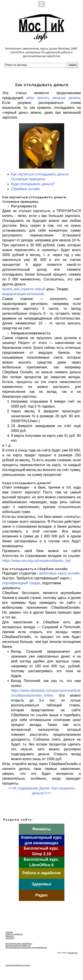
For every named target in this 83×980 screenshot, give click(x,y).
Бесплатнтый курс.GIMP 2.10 (18, 945)
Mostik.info (73, 953)
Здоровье (10, 938)
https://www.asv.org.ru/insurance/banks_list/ (37, 561)
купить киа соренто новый (24, 289)
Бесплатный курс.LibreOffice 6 (19, 943)
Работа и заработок (14, 934)
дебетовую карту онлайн (59, 573)
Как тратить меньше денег (53, 98)
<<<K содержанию (23, 788)
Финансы (10, 936)
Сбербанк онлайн (25, 189)
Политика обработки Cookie (18, 965)
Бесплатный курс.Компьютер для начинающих (26, 947)
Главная (9, 932)
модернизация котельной (23, 294)
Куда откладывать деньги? (33, 184)
